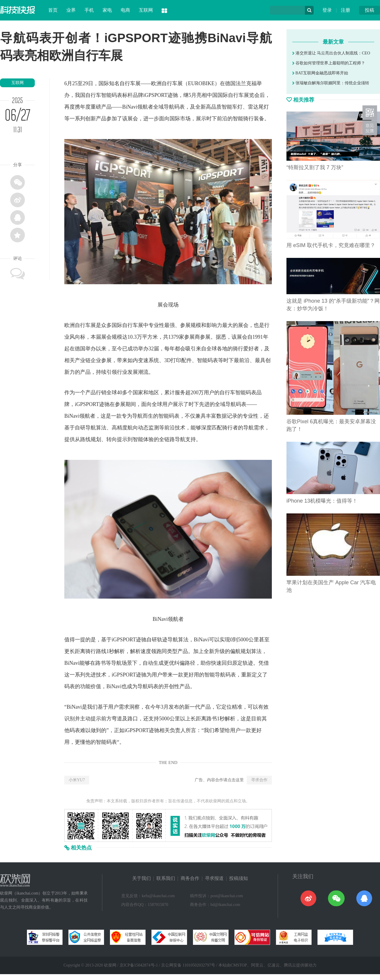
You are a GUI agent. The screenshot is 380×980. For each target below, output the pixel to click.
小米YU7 (77, 780)
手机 (89, 10)
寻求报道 (214, 878)
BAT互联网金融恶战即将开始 (320, 73)
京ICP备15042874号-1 (139, 965)
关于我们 (141, 878)
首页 (53, 10)
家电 (107, 10)
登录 (327, 10)
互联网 (146, 10)
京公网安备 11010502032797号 (188, 965)
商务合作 (190, 878)
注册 (346, 10)
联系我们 (166, 878)
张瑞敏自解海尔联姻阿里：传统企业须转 (331, 83)
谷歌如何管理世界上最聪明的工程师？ (329, 63)
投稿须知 (239, 878)
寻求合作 (259, 780)
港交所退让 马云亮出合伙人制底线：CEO (331, 53)
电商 (125, 10)
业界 (71, 10)
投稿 (369, 10)
